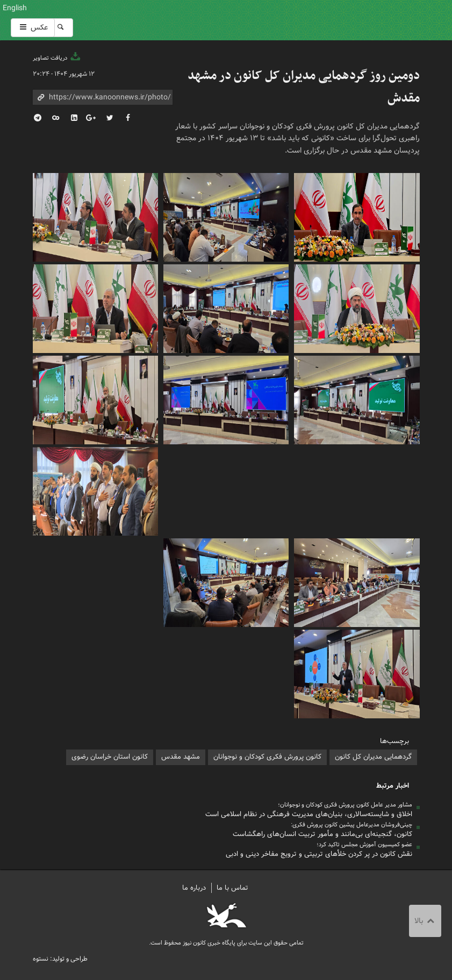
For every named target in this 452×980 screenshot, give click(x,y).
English (15, 8)
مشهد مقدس (181, 757)
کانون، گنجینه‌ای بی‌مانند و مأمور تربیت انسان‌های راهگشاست (322, 834)
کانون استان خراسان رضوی (110, 757)
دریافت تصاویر (58, 58)
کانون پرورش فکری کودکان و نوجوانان (292, 20)
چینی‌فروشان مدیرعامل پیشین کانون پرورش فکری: (351, 825)
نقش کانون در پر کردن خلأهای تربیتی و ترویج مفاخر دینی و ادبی (319, 854)
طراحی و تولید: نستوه (60, 959)
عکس (33, 27)
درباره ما (194, 888)
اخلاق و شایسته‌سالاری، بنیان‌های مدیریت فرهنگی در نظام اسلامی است (309, 814)
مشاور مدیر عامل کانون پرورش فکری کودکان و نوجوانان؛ (345, 805)
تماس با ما (232, 888)
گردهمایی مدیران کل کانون (373, 757)
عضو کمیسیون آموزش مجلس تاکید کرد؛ (364, 845)
